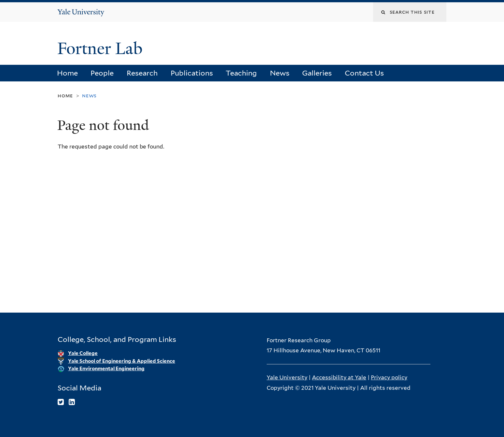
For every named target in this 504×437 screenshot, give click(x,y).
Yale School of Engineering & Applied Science (122, 361)
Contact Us (364, 73)
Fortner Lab (102, 49)
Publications (192, 73)
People (102, 73)
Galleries (317, 73)
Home (67, 73)
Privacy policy (389, 377)
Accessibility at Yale (339, 377)
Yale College (83, 353)
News (280, 73)
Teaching (241, 73)
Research (142, 73)
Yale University (287, 377)
